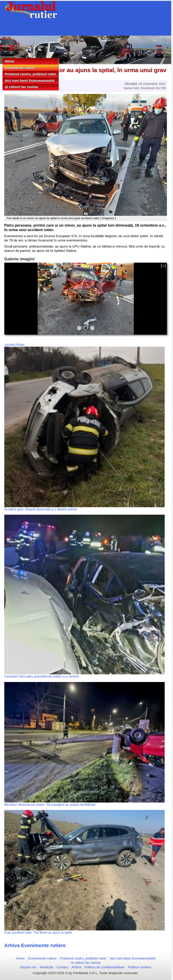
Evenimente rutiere (20, 68)
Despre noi (28, 967)
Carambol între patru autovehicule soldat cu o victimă (41, 676)
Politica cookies (140, 967)
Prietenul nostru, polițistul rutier (30, 74)
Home (9, 61)
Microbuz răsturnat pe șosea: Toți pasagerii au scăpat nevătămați (50, 805)
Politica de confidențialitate (105, 967)
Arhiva (76, 967)
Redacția (46, 967)
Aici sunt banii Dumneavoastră (29, 81)
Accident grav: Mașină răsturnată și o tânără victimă (40, 509)
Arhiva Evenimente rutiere (35, 945)
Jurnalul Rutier (14, 345)
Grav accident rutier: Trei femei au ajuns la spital (38, 932)
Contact (62, 967)
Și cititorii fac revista (21, 87)
